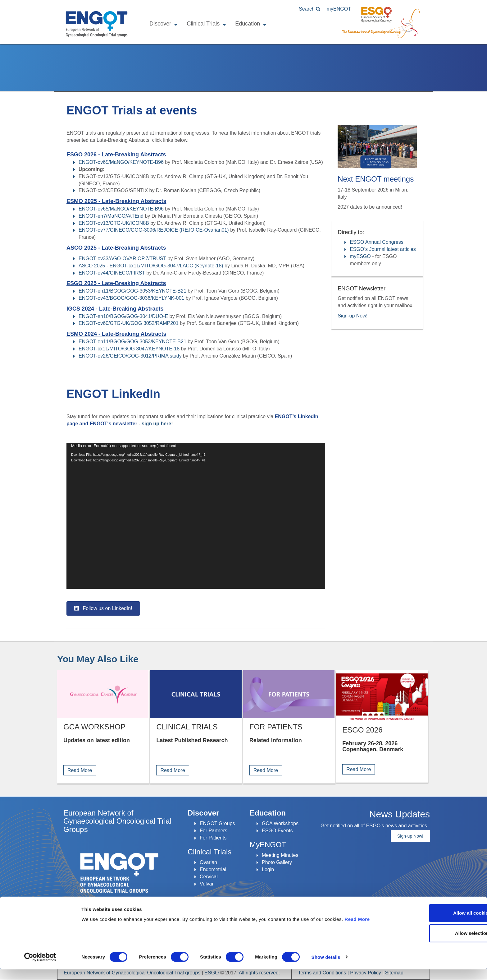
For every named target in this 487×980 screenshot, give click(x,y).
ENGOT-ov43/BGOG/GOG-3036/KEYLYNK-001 (131, 298)
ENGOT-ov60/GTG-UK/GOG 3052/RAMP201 (129, 323)
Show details (326, 968)
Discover (160, 24)
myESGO (360, 256)
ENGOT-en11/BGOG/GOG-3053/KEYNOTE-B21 (132, 291)
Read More (357, 930)
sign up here (156, 424)
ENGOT (96, 24)
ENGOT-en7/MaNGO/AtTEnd (111, 216)
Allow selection (435, 944)
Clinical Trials (203, 24)
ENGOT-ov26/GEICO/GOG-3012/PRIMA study (130, 356)
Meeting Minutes (280, 855)
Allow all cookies (435, 924)
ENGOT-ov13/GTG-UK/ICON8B (114, 223)
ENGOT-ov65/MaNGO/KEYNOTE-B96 (121, 162)
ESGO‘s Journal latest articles (383, 249)
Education (247, 24)
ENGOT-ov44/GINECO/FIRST (112, 273)
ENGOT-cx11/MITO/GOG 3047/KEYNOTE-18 (129, 349)
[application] (196, 516)
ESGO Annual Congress (377, 242)
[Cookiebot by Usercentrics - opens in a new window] (40, 968)
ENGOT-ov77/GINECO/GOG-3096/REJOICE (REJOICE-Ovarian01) (154, 230)
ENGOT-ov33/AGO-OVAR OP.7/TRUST (122, 259)
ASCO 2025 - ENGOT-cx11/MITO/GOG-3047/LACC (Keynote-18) (151, 266)
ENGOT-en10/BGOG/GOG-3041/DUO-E (123, 316)
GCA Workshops (280, 823)
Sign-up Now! (353, 316)
